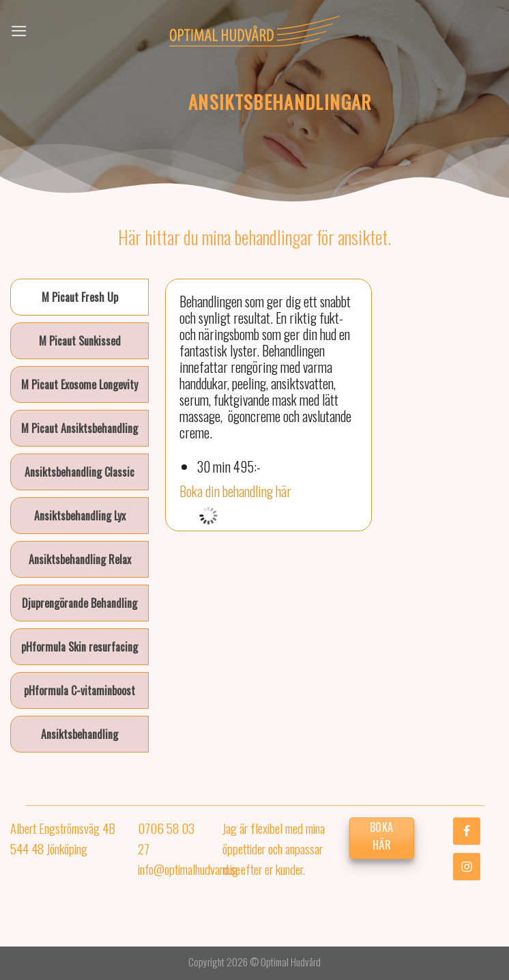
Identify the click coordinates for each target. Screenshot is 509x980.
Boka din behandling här (235, 491)
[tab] (79, 297)
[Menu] (19, 31)
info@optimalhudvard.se (189, 869)
